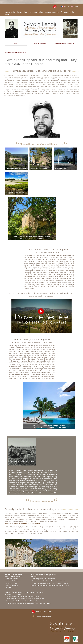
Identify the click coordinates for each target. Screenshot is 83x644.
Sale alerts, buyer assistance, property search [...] (24, 523)
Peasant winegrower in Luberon (22, 462)
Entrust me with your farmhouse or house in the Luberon (25, 599)
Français (65, 6)
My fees (8, 587)
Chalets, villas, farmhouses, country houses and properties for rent (28, 603)
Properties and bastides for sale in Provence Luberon (50, 583)
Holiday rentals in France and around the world (22, 601)
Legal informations (12, 585)
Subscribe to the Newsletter (41, 616)
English (74, 6)
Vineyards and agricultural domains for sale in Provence (51, 585)
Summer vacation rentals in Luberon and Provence (23, 597)
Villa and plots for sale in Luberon (43, 579)
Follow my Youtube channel (42, 612)
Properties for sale (12, 579)
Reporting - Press (12, 583)
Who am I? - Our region (14, 581)
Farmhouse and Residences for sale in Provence (48, 581)
